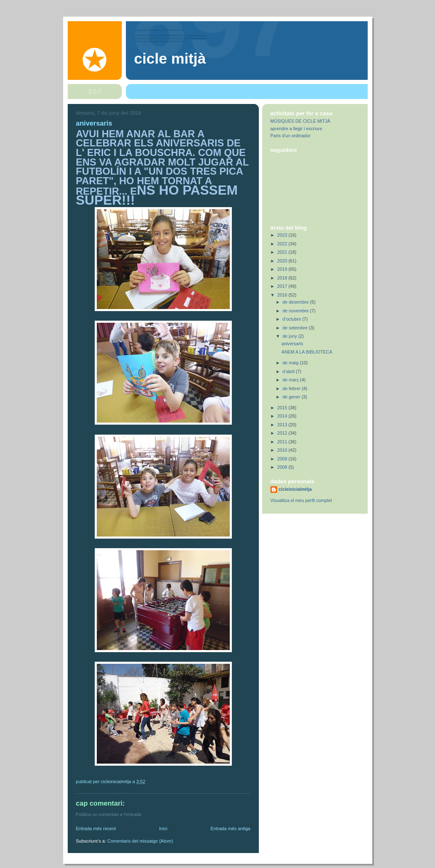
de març (291, 380)
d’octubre (292, 319)
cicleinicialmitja (295, 489)
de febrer (292, 388)
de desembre (296, 302)
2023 (283, 235)
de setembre (296, 328)
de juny (290, 336)
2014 (283, 416)
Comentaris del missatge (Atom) (140, 841)
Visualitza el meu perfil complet (301, 500)
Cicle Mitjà (170, 59)
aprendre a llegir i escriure (296, 129)
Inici (163, 828)
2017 (283, 286)
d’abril (289, 371)
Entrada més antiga (231, 828)
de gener (292, 397)
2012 (283, 433)
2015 (283, 408)
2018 (283, 278)
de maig (291, 363)
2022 (283, 244)
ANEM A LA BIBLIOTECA (307, 352)
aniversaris (292, 344)
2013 (283, 425)
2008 (283, 467)
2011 (283, 442)
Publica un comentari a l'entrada (109, 814)
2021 (283, 252)
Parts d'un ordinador (291, 136)
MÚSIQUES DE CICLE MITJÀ (300, 121)
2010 (283, 450)
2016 (283, 295)
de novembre (296, 311)
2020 (283, 261)
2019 (283, 269)
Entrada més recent (96, 828)
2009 (283, 459)
